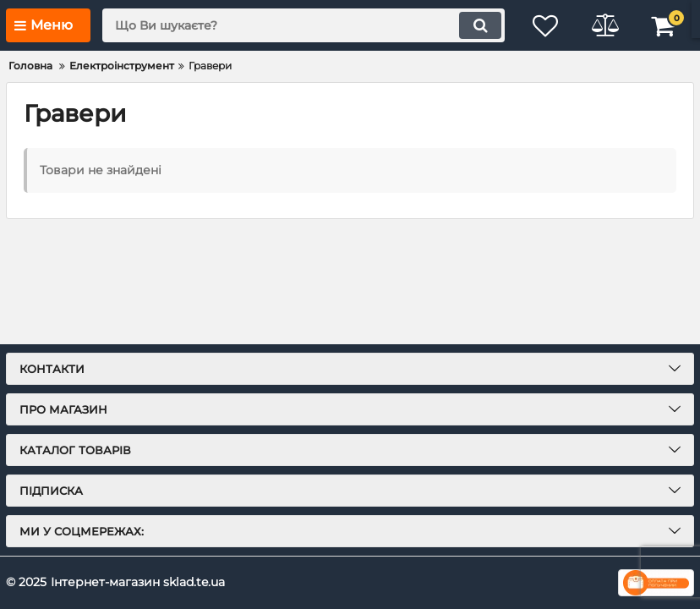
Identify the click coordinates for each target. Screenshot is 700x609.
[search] (304, 25)
